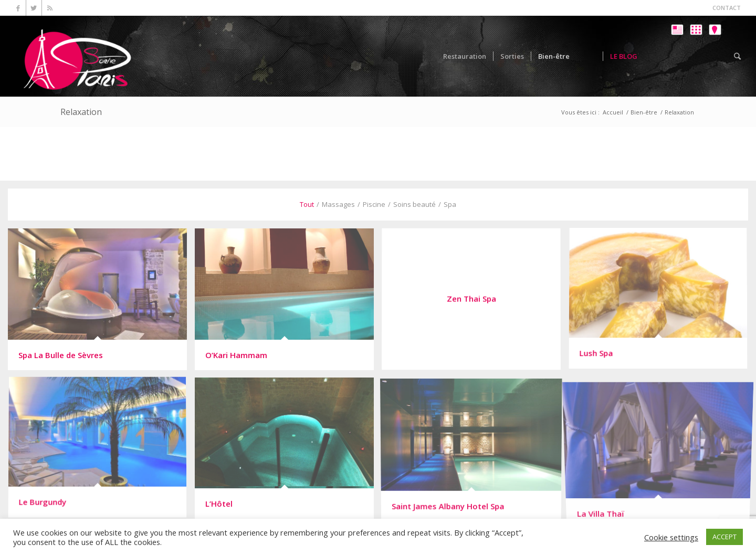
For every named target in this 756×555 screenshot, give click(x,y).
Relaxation (81, 112)
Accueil (613, 112)
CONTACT (727, 8)
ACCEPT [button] (724, 537)
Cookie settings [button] (671, 537)
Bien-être (644, 112)
